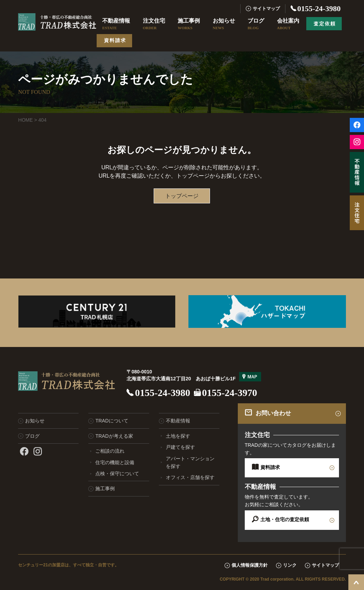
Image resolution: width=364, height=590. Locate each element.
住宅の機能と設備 (115, 462)
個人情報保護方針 (250, 565)
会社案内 (288, 24)
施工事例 (189, 24)
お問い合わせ (273, 413)
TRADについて (112, 421)
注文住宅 (154, 24)
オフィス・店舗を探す (190, 477)
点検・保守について (117, 474)
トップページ (182, 196)
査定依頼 (325, 24)
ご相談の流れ (110, 451)
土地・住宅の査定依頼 (285, 519)
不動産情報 (116, 24)
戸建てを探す (180, 447)
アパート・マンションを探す (190, 462)
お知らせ (224, 24)
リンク (290, 565)
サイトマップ (266, 9)
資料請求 (115, 40)
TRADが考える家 (114, 436)
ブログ (256, 24)
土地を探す (178, 436)
